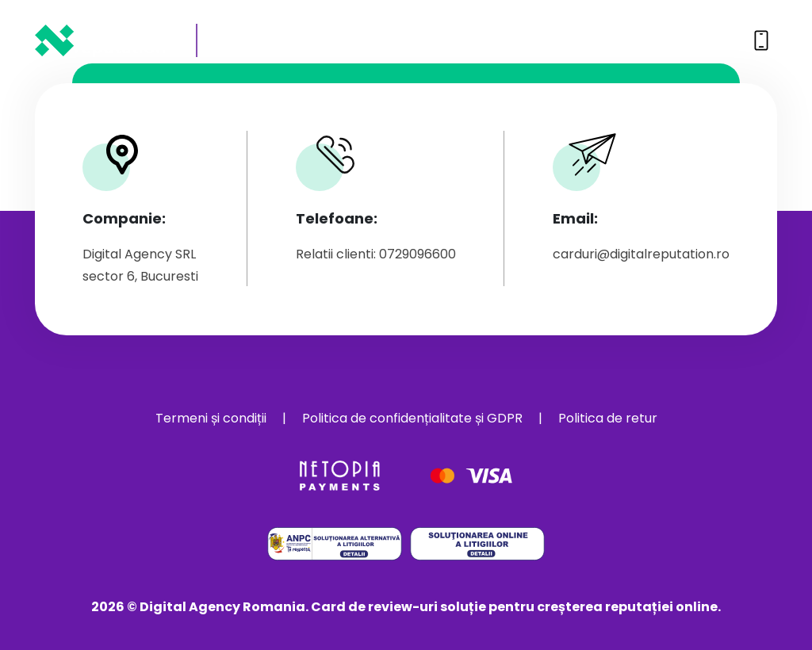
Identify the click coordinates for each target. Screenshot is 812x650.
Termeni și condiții (211, 418)
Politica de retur (608, 418)
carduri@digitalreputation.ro (641, 254)
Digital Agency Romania (222, 607)
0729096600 (687, 40)
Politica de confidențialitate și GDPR (412, 418)
